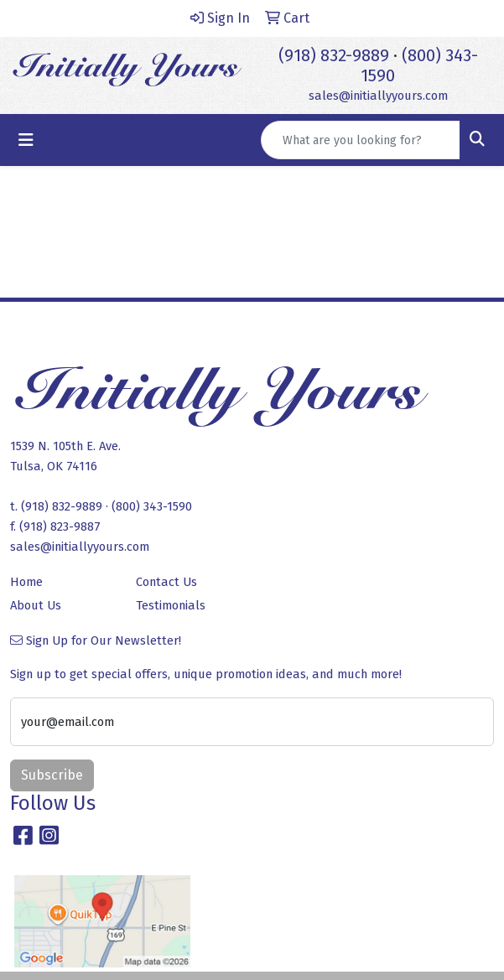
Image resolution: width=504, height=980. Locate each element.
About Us (36, 605)
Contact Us (166, 582)
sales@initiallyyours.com (378, 96)
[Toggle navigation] (26, 140)
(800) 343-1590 (152, 506)
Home (26, 582)
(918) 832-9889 (334, 55)
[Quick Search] (361, 140)
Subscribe (52, 775)
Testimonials (171, 605)
